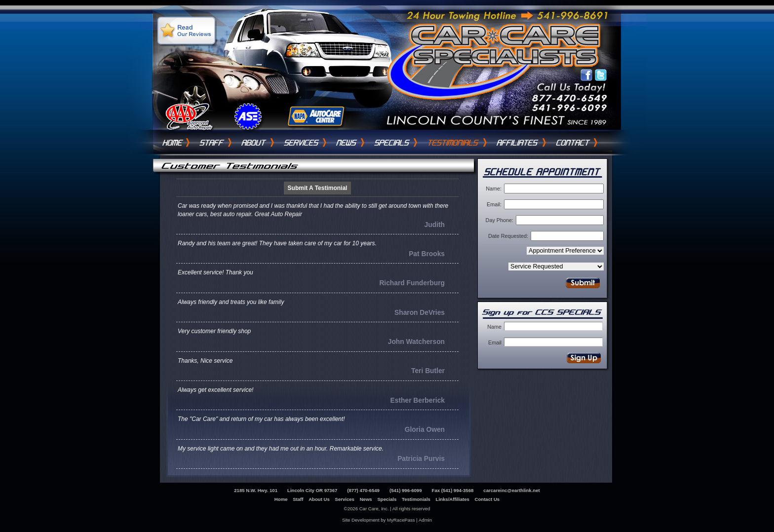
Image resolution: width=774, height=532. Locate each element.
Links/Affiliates (453, 499)
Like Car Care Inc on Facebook (587, 76)
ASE (247, 116)
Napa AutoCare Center (315, 116)
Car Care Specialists (508, 45)
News (347, 143)
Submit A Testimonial (318, 188)
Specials (392, 143)
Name (494, 327)
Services (302, 143)
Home (173, 143)
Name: (494, 189)
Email (495, 342)
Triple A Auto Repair (189, 116)
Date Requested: (508, 236)
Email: (494, 204)
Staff (212, 143)
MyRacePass (401, 520)
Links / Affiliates (518, 143)
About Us (254, 143)
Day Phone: (500, 220)
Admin (425, 520)
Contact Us (573, 143)
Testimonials (453, 143)
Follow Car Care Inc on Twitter (601, 76)
